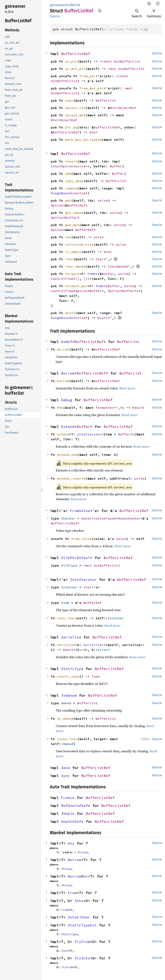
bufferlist (73, 5)
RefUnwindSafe (76, 806)
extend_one (67, 455)
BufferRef (76, 205)
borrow (63, 381)
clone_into (67, 739)
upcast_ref (75, 108)
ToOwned (69, 695)
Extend (68, 427)
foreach (72, 274)
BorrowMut (78, 876)
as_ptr (71, 61)
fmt (60, 408)
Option (67, 166)
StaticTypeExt (82, 925)
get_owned (74, 213)
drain (70, 313)
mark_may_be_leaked (83, 140)
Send (66, 768)
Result (138, 408)
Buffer (116, 166)
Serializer (94, 645)
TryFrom (82, 942)
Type (96, 676)
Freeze (68, 798)
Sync (66, 776)
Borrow (68, 373)
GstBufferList (127, 61)
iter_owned (75, 266)
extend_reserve (71, 478)
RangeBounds (62, 193)
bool (94, 132)
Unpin (69, 814)
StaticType (72, 669)
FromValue (80, 511)
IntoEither (79, 917)
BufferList (106, 100)
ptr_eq (71, 127)
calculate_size (79, 244)
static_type (68, 676)
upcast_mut (75, 115)
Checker (68, 518)
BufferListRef (76, 54)
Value (121, 539)
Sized (83, 852)
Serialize (71, 637)
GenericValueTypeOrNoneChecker (111, 518)
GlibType (69, 565)
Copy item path (100, 11)
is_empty (73, 252)
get (68, 200)
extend (63, 434)
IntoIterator (90, 434)
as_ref (63, 349)
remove (71, 188)
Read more (127, 388)
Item (65, 603)
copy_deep (74, 181)
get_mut (72, 225)
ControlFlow (62, 279)
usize (80, 166)
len (68, 237)
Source (55, 16)
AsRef (67, 342)
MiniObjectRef (123, 108)
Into (55, 166)
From (72, 893)
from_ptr (87, 76)
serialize (66, 645)
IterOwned (117, 266)
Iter (100, 259)
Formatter (105, 408)
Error (103, 650)
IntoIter (69, 587)
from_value (81, 539)
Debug (67, 400)
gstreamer (57, 5)
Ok (85, 650)
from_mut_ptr (92, 88)
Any (71, 843)
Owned (66, 703)
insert (71, 161)
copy (69, 100)
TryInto (82, 958)
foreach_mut (76, 286)
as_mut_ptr (75, 69)
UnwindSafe (72, 821)
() (77, 279)
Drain (103, 318)
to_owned (65, 719)
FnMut (93, 274)
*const (107, 61)
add (68, 174)
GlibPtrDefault (77, 558)
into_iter (66, 618)
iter (69, 259)
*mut (113, 69)
